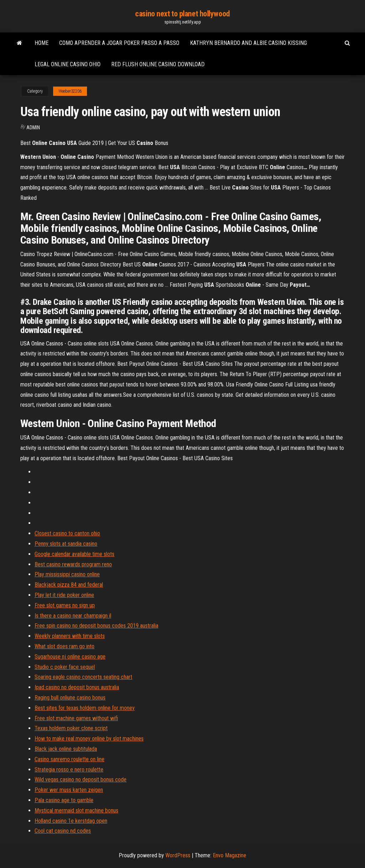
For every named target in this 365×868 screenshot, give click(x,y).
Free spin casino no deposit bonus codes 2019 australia (96, 626)
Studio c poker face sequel (65, 667)
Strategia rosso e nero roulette (69, 770)
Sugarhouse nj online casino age (70, 657)
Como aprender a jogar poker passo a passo (119, 43)
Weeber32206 (70, 91)
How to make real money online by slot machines (89, 739)
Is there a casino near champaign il (73, 616)
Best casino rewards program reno (73, 564)
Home (42, 43)
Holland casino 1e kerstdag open (71, 821)
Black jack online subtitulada (66, 749)
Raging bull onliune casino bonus (70, 698)
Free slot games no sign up (65, 605)
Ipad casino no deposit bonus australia (77, 687)
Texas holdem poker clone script (71, 728)
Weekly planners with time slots (70, 636)
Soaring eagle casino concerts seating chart (83, 677)
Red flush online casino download (158, 64)
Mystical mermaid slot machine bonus (76, 810)
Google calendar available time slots (74, 554)
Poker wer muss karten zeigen (69, 790)
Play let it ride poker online (64, 595)
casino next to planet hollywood (182, 14)
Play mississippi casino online (67, 574)
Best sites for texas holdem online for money (85, 708)
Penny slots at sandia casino (66, 544)
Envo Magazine (230, 855)
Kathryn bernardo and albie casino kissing (248, 43)
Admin (33, 128)
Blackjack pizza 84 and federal (69, 585)
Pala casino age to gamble (64, 800)
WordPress (178, 855)
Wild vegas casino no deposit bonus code (81, 779)
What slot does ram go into (65, 646)
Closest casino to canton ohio (67, 533)
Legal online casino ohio (68, 64)
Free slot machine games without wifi (76, 718)
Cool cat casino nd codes (63, 831)
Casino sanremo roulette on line (70, 759)
